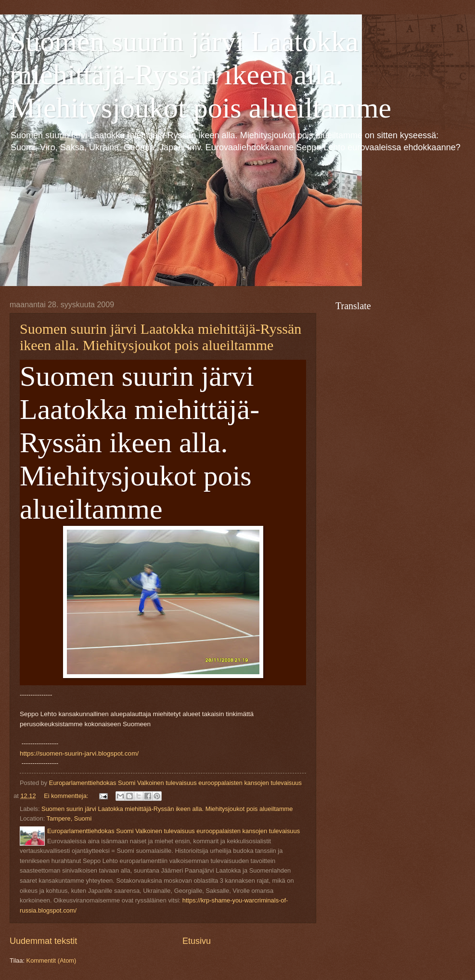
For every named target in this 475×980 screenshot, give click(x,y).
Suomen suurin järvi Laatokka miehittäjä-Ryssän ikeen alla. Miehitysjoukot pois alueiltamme (200, 75)
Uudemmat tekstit (43, 941)
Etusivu (197, 941)
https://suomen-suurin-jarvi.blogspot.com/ (79, 753)
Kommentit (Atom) (51, 960)
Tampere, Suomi (69, 818)
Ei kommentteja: (67, 796)
